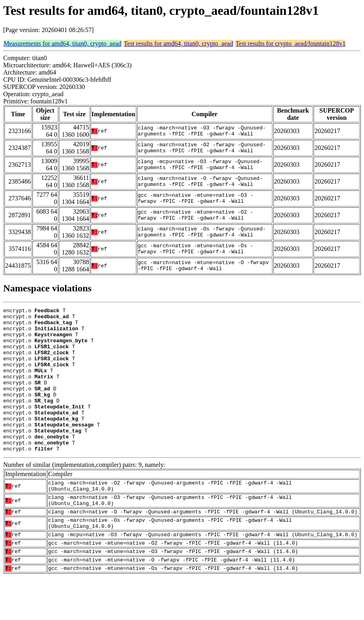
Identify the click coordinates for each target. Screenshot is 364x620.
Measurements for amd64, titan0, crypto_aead (62, 43)
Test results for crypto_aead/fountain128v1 (291, 43)
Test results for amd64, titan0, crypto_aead (178, 43)
